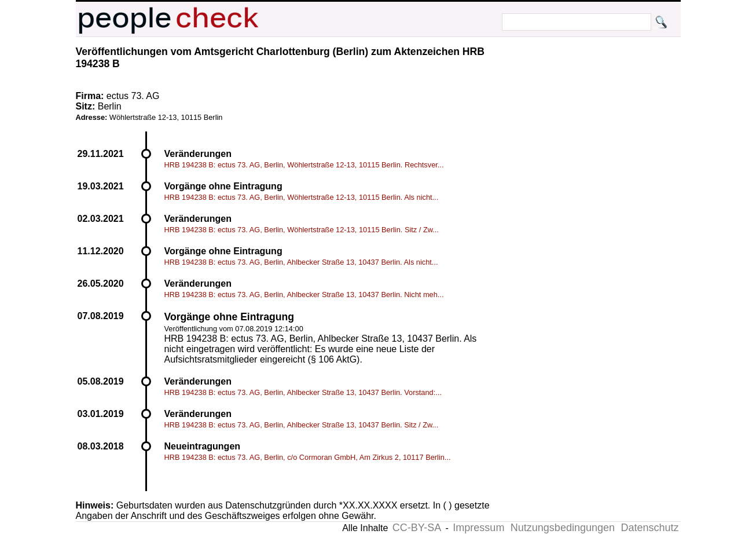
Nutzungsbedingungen (563, 528)
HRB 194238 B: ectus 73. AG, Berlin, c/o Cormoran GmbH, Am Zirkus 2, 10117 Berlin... (308, 457)
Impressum (478, 528)
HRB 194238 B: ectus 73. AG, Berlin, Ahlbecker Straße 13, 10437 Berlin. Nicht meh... (304, 295)
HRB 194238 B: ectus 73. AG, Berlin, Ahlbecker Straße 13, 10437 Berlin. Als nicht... (301, 262)
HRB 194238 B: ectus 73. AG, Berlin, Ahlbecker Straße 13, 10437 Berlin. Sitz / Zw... (302, 425)
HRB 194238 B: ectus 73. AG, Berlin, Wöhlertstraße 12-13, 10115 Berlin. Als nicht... (302, 197)
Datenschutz (649, 528)
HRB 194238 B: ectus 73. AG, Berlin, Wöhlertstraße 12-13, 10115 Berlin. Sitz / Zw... (302, 230)
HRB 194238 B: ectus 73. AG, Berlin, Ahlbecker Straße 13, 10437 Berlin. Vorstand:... (303, 392)
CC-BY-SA (417, 528)
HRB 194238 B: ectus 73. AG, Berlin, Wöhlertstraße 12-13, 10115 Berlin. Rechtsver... (304, 165)
